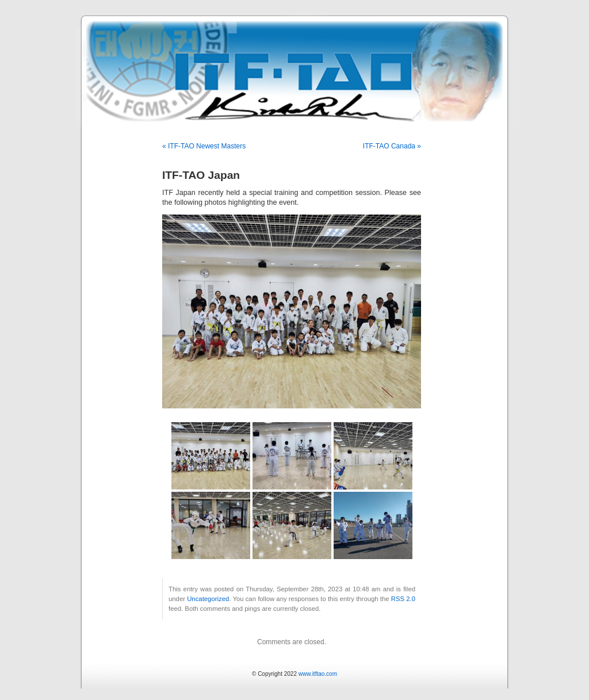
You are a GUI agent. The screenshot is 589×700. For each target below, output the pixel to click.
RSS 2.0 (403, 599)
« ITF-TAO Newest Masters (204, 146)
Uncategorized (208, 599)
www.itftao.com (318, 674)
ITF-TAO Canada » (392, 146)
